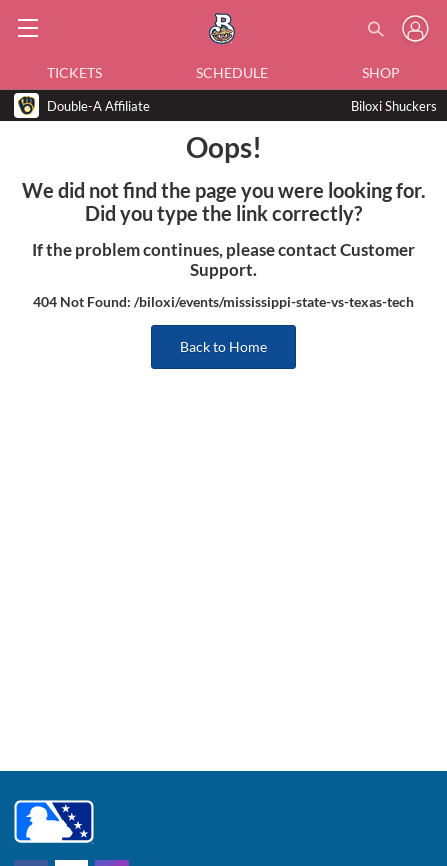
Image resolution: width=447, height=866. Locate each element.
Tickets (74, 72)
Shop (381, 72)
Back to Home (223, 346)
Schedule (232, 72)
